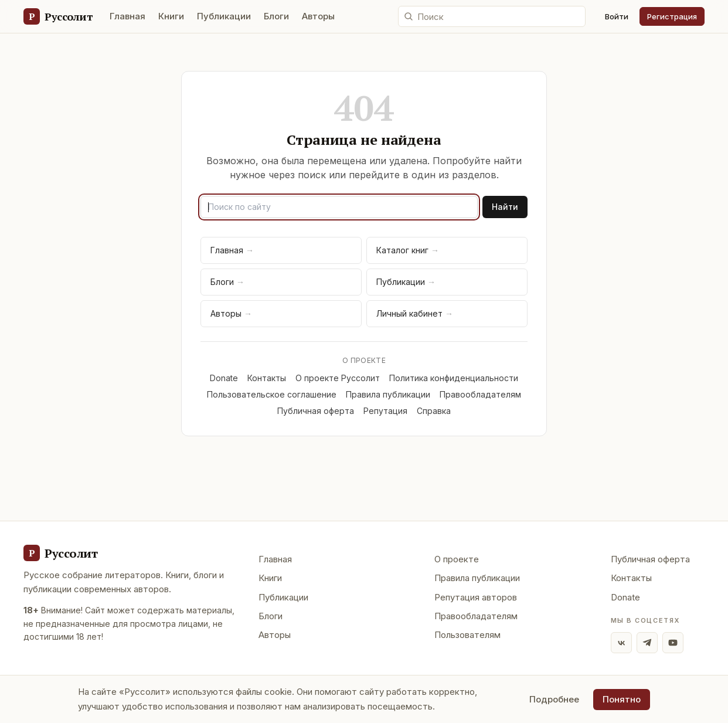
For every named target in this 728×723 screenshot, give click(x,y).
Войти (617, 16)
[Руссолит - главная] (60, 553)
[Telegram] (647, 643)
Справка (434, 411)
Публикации (224, 16)
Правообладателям (480, 394)
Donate (224, 378)
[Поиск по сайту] (492, 16)
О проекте (457, 559)
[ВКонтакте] (621, 643)
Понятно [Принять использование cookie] (622, 699)
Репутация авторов (476, 597)
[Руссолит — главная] (58, 16)
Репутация (385, 411)
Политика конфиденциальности (454, 378)
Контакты (267, 378)
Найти (505, 207)
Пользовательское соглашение (272, 394)
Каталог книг (408, 250)
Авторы (318, 16)
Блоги (276, 16)
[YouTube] (673, 643)
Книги (171, 16)
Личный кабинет (415, 313)
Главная (127, 16)
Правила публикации (388, 394)
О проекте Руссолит (338, 378)
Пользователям (467, 635)
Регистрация (672, 16)
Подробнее (554, 699)
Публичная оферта (316, 411)
